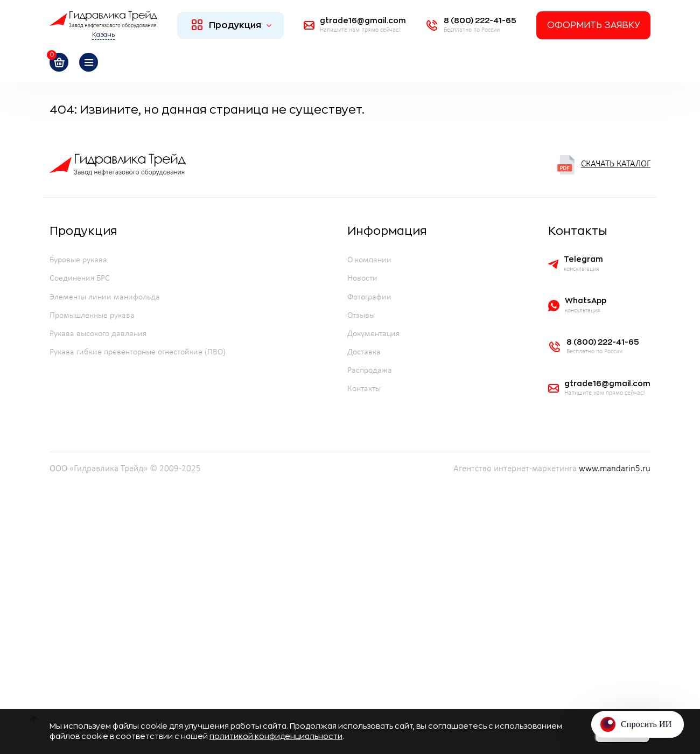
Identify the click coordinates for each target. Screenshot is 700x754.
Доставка (364, 352)
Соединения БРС (80, 278)
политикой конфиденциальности (276, 736)
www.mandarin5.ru (615, 469)
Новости (362, 278)
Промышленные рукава (92, 316)
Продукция (232, 25)
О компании (369, 260)
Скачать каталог (603, 165)
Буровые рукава (78, 260)
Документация (373, 334)
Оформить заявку (593, 25)
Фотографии (369, 297)
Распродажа (370, 371)
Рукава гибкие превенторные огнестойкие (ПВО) (138, 352)
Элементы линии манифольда (105, 297)
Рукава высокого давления (98, 334)
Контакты (364, 389)
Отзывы (361, 316)
